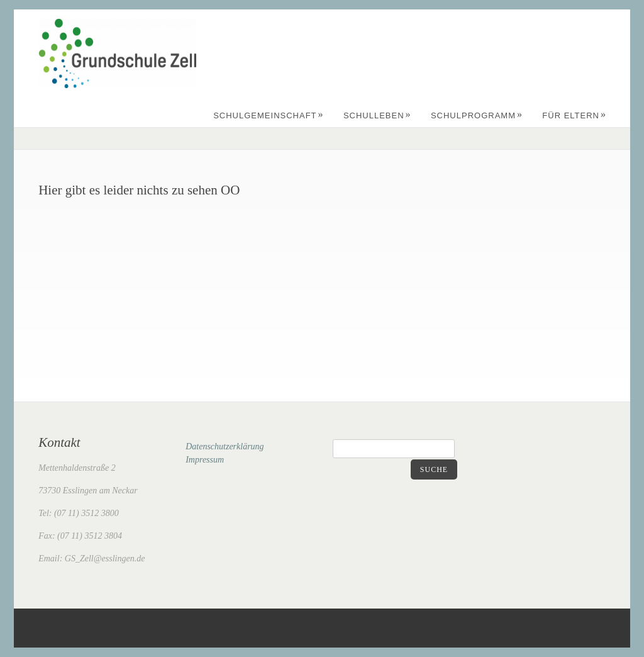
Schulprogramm (477, 115)
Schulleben (377, 115)
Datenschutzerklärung (225, 446)
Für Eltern (574, 115)
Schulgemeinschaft (268, 115)
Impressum (205, 460)
